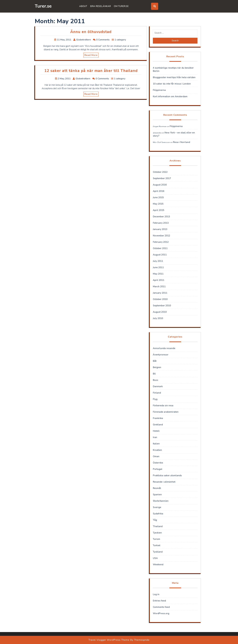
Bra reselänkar (100, 6)
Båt (155, 361)
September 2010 (162, 306)
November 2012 (161, 236)
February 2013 (161, 223)
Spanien (157, 495)
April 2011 (159, 280)
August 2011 (160, 255)
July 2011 (158, 261)
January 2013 (160, 229)
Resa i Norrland (182, 142)
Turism (156, 539)
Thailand (158, 526)
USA (155, 558)
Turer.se (43, 6)
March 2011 (159, 286)
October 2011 (160, 248)
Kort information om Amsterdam (170, 96)
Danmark (158, 386)
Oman (156, 456)
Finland (157, 393)
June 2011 (158, 267)
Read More (91, 55)
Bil (154, 374)
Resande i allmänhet (164, 482)
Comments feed (161, 607)
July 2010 (158, 318)
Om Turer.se (121, 6)
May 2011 (158, 274)
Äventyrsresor (161, 355)
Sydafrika (158, 514)
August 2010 (160, 312)
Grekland (158, 425)
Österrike (158, 463)
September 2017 (162, 178)
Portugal (158, 469)
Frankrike (158, 418)
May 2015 (158, 204)
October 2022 (160, 172)
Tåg (155, 520)
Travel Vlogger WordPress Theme (109, 640)
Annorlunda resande (164, 348)
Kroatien (157, 450)
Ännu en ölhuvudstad (91, 32)
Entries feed (159, 601)
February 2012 (161, 242)
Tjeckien (157, 533)
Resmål (157, 488)
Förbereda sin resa (163, 406)
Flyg (155, 399)
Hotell (156, 431)
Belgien (157, 367)
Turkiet (157, 545)
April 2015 (159, 210)
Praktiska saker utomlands (167, 475)
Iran (155, 437)
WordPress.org (161, 613)
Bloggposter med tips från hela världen (174, 77)
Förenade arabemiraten (166, 412)
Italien (156, 444)
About (83, 6)
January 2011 (160, 293)
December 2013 (161, 217)
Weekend (158, 565)
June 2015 (158, 197)
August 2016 (160, 185)
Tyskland (158, 552)
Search (175, 41)
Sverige (157, 507)
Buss (156, 380)
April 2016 (159, 191)
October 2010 (160, 299)
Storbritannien (161, 501)
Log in (156, 594)
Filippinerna (159, 90)
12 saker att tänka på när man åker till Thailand (91, 71)
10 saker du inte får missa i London (172, 84)
